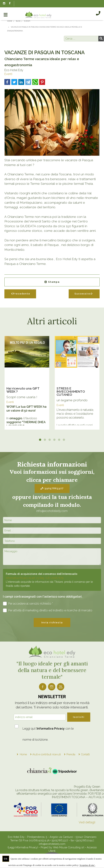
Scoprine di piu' (87, 865)
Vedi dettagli (87, 822)
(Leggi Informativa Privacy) (23, 847)
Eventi (8, 74)
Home (23, 754)
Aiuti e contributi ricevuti (47, 754)
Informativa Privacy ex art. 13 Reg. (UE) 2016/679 (35, 578)
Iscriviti (79, 717)
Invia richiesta (52, 623)
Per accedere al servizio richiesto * (28, 604)
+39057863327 (52, 488)
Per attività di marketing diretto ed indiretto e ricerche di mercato (48, 610)
